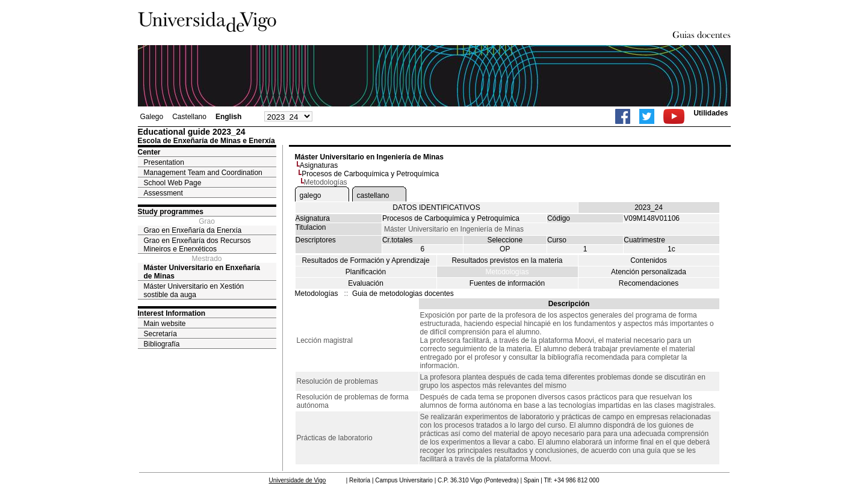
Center (149, 152)
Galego (152, 117)
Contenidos (649, 260)
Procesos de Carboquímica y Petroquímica (370, 174)
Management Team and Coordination (203, 173)
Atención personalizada (649, 272)
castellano (373, 195)
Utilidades (711, 113)
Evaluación (366, 283)
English (228, 117)
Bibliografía (162, 344)
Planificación (366, 272)
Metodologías (507, 272)
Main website (165, 324)
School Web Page (173, 183)
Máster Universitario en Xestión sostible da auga (194, 291)
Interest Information (172, 313)
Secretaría (160, 334)
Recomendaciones (649, 283)
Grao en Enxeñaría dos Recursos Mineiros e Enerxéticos (197, 245)
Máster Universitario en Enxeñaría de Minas (202, 272)
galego (311, 195)
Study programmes (171, 212)
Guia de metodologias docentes (403, 294)
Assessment (163, 193)
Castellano (189, 117)
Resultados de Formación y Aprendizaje (365, 260)
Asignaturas (319, 165)
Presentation (164, 162)
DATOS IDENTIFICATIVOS (436, 208)
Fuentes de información (507, 283)
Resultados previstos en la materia (507, 260)
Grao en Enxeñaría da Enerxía (193, 230)
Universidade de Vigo (298, 480)
